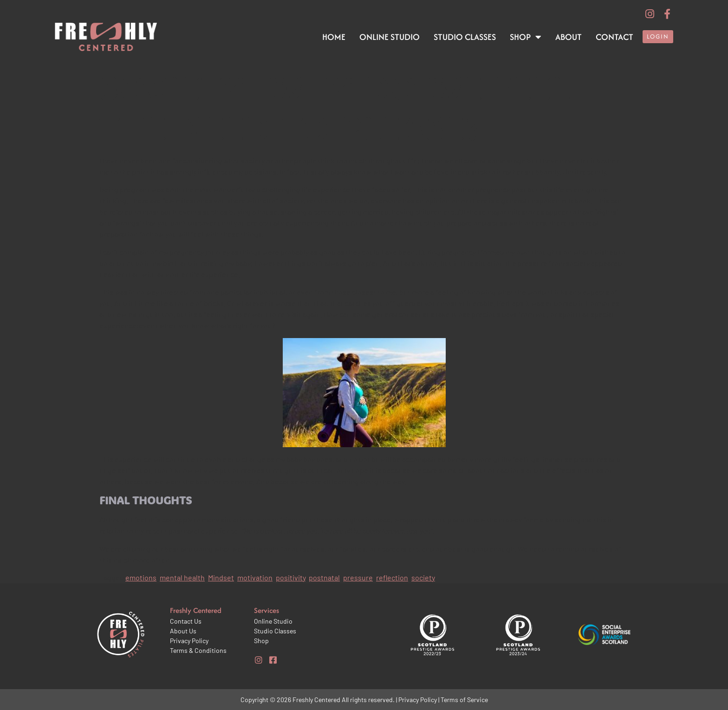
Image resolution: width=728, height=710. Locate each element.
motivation (255, 577)
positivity (291, 577)
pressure (358, 577)
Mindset (221, 577)
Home (334, 37)
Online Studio (390, 37)
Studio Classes (465, 37)
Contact (614, 37)
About (569, 37)
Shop (526, 37)
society (423, 577)
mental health (182, 577)
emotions (141, 577)
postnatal (324, 577)
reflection (392, 577)
